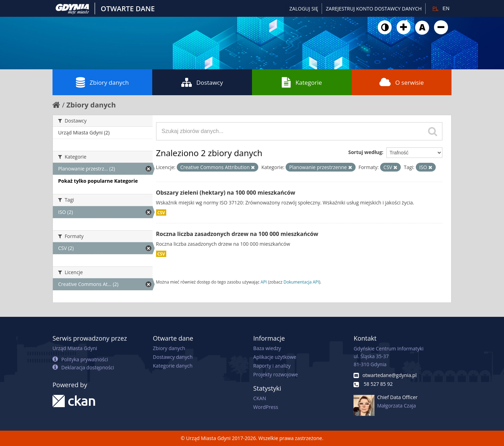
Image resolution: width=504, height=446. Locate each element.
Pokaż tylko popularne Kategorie (98, 181)
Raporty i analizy (272, 366)
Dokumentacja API (301, 282)
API (264, 282)
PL (435, 8)
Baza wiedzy (267, 348)
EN (446, 8)
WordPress (266, 407)
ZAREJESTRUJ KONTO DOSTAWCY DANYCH (374, 9)
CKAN (260, 398)
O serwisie (402, 82)
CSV (161, 212)
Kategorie (302, 82)
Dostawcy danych (173, 357)
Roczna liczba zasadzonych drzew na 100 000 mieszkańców (237, 234)
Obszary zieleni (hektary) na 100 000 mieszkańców (226, 193)
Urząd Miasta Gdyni (75, 348)
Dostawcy (202, 82)
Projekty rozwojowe (276, 374)
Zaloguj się (304, 9)
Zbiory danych (102, 82)
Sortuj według (365, 152)
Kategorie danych (173, 366)
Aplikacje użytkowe (275, 357)
